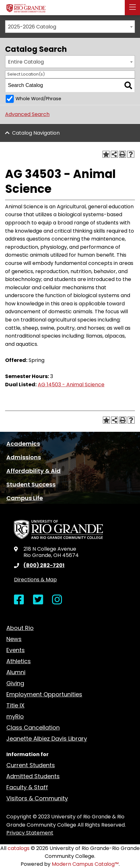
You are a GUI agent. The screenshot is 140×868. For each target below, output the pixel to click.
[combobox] (70, 27)
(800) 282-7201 (44, 565)
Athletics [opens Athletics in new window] (19, 661)
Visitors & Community (37, 798)
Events (16, 650)
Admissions (24, 457)
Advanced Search (27, 114)
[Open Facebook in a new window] (19, 600)
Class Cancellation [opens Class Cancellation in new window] (33, 727)
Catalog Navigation (36, 133)
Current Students (31, 765)
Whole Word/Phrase (38, 99)
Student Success (31, 484)
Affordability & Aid (33, 471)
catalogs (19, 848)
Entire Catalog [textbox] (26, 62)
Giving (15, 683)
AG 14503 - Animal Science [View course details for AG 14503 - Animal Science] (71, 385)
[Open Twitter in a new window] (38, 600)
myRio (15, 716)
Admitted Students (33, 776)
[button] (132, 8)
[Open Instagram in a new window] (57, 600)
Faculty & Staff (27, 787)
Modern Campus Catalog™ (85, 864)
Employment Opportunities (44, 694)
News (14, 639)
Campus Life (25, 498)
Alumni (16, 672)
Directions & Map (35, 580)
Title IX (15, 705)
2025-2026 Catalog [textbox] (32, 27)
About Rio (20, 628)
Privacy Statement (30, 833)
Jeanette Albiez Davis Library (47, 739)
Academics (23, 444)
